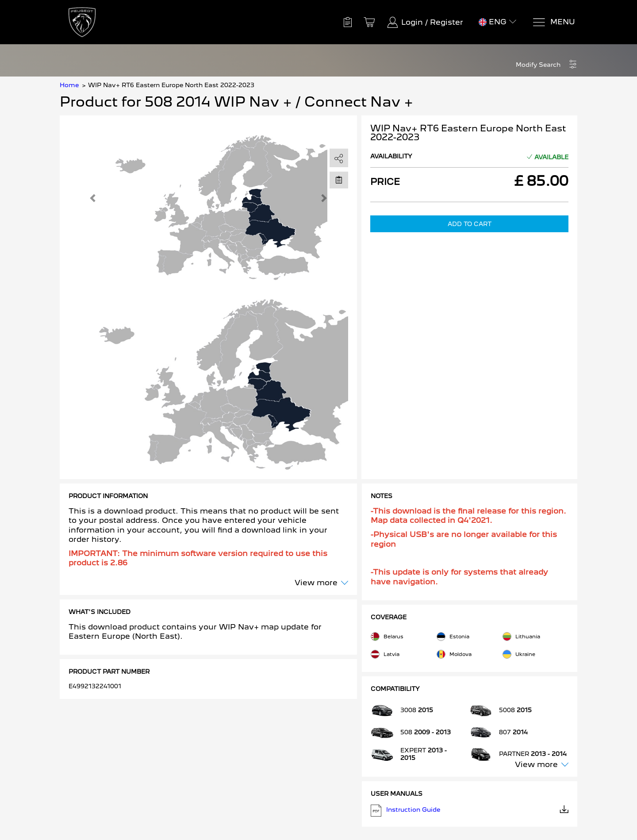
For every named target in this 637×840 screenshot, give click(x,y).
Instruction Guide (470, 811)
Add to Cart (470, 224)
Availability (391, 156)
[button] (547, 65)
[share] (339, 158)
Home (69, 85)
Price (385, 182)
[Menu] (554, 22)
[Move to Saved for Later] (339, 180)
